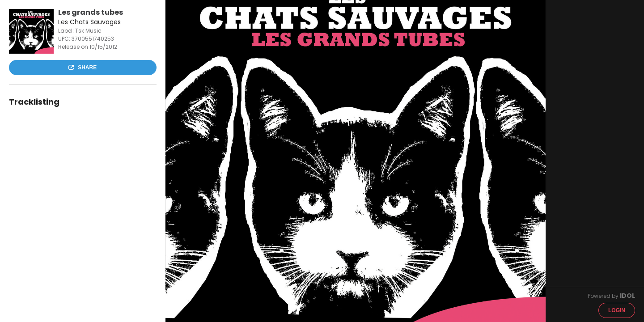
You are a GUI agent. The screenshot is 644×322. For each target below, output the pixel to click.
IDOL (627, 296)
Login (617, 310)
